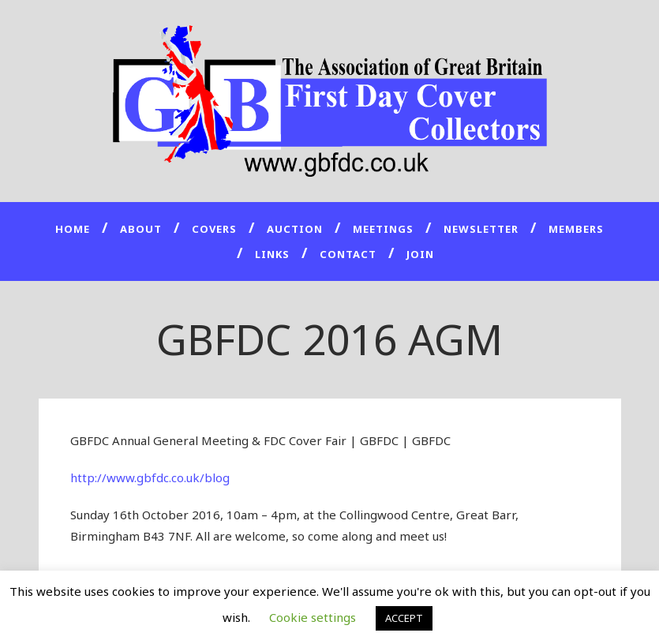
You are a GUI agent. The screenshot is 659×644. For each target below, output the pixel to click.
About (141, 229)
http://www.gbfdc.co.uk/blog (150, 477)
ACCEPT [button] (404, 618)
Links (272, 254)
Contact (348, 254)
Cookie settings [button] (313, 617)
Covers (214, 229)
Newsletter (481, 229)
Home (73, 229)
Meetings (383, 229)
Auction (295, 229)
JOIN (420, 254)
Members (576, 229)
